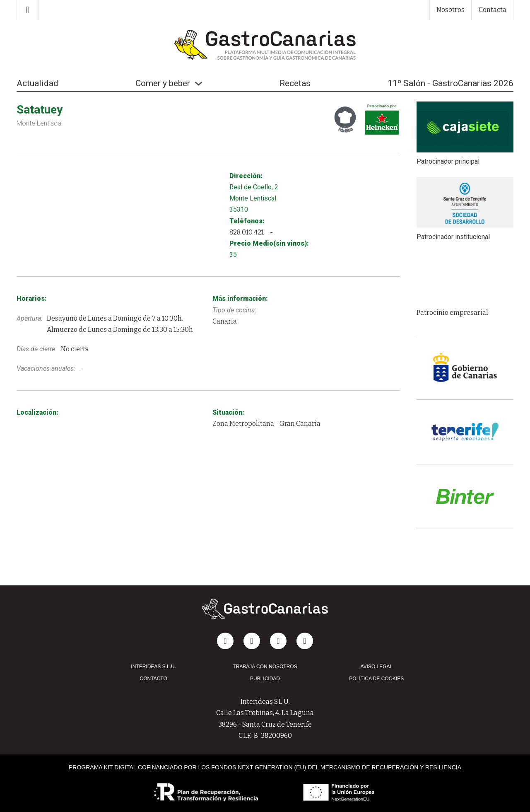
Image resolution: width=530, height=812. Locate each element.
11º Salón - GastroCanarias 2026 (450, 83)
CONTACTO (154, 679)
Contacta (493, 10)
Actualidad (37, 83)
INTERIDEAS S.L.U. (153, 667)
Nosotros (450, 10)
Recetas (295, 83)
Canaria (225, 321)
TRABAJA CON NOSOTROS (265, 667)
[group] (465, 278)
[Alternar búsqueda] (28, 10)
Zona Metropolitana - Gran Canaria (266, 424)
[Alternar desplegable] (199, 83)
